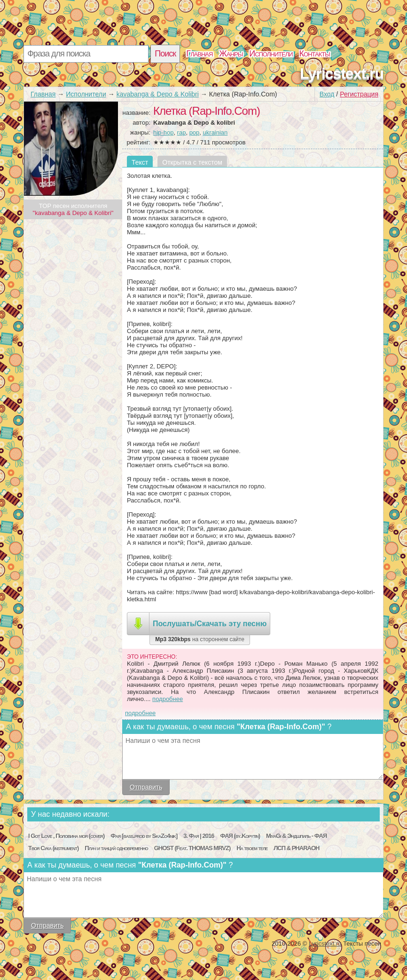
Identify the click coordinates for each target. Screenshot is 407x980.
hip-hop (163, 132)
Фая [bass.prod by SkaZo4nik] (144, 836)
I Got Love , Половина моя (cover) (66, 836)
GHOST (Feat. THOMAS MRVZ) (192, 848)
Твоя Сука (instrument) (53, 848)
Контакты (315, 54)
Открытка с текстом (192, 162)
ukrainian (215, 132)
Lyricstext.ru (342, 73)
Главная (199, 54)
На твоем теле (252, 848)
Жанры (231, 54)
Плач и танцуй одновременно (116, 848)
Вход (327, 94)
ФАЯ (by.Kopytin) (240, 836)
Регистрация (359, 94)
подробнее (168, 699)
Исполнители (271, 54)
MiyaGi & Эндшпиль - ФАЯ (296, 836)
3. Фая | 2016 (199, 836)
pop (195, 132)
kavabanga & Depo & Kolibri (158, 94)
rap (182, 132)
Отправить (146, 787)
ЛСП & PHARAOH (296, 848)
